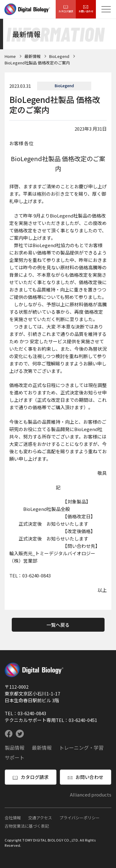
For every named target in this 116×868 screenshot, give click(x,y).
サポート (15, 757)
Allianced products (91, 795)
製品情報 (15, 748)
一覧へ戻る (58, 625)
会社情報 (13, 818)
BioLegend (59, 56)
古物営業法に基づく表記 (27, 826)
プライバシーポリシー (79, 818)
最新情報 (32, 56)
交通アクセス (40, 818)
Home (10, 56)
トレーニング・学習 (81, 748)
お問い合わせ (86, 9)
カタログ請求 (66, 9)
